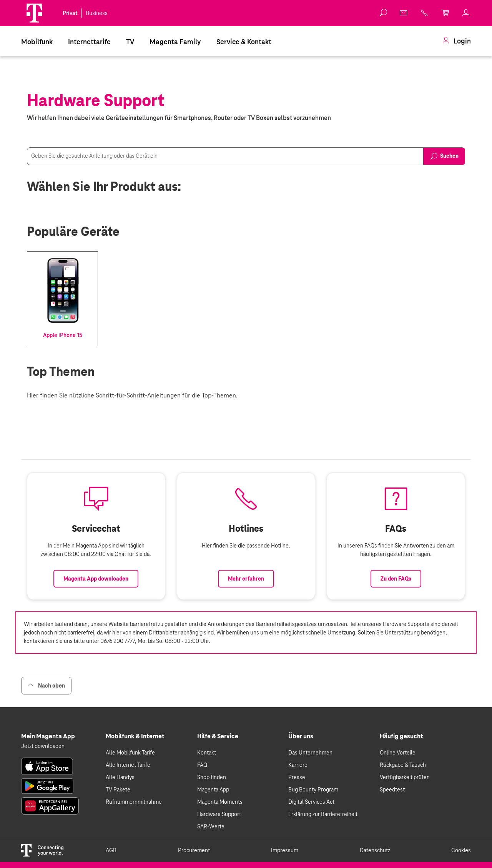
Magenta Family (175, 42)
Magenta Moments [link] (220, 802)
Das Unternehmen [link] (310, 753)
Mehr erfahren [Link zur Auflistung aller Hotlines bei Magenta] (246, 579)
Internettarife (89, 42)
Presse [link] (297, 777)
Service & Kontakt (244, 42)
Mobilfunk (37, 42)
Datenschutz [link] (375, 850)
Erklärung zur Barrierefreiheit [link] (323, 814)
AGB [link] (111, 850)
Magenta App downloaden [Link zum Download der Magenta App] (96, 579)
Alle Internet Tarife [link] (128, 765)
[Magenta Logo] (34, 13)
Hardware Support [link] (219, 814)
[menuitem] (37, 41)
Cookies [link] (461, 850)
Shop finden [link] (212, 777)
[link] (404, 13)
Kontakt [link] (207, 753)
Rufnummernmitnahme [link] (134, 802)
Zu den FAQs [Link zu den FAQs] (396, 579)
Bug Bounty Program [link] (313, 790)
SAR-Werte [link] (211, 826)
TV (130, 42)
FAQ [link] (202, 765)
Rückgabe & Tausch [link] (403, 765)
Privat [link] (70, 13)
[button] (34, 13)
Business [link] (97, 13)
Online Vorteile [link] (398, 753)
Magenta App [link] (213, 790)
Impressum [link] (285, 850)
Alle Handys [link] (120, 777)
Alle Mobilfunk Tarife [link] (130, 753)
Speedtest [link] (392, 790)
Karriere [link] (298, 765)
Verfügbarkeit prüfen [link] (405, 777)
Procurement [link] (194, 850)
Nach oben (46, 685)
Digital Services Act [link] (311, 802)
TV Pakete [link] (118, 790)
